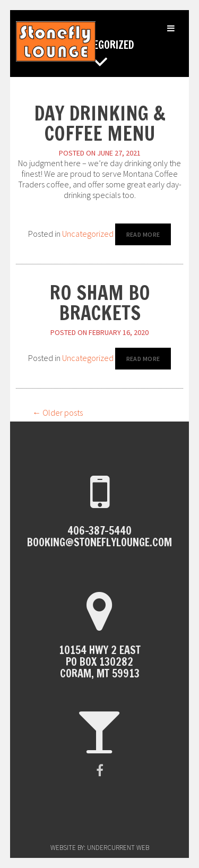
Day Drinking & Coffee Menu (100, 123)
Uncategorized (88, 234)
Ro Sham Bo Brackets (100, 303)
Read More (143, 234)
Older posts (58, 412)
